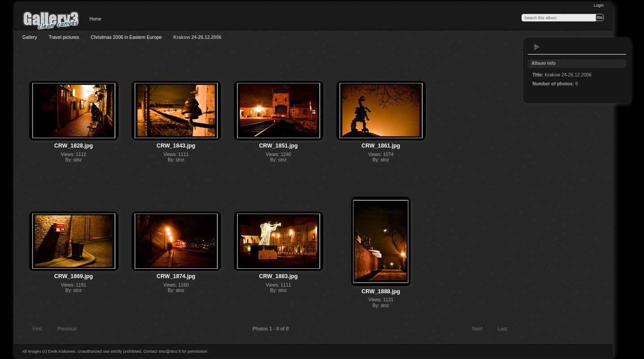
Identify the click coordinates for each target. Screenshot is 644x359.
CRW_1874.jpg (176, 276)
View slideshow (537, 47)
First (33, 329)
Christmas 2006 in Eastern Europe (126, 37)
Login (599, 5)
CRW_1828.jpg (73, 146)
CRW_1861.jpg (381, 146)
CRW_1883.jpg (278, 276)
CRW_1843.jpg (176, 146)
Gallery (30, 37)
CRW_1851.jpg (278, 146)
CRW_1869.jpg (73, 276)
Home (95, 19)
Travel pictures (64, 37)
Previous (63, 329)
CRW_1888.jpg (381, 291)
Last (506, 329)
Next (481, 329)
